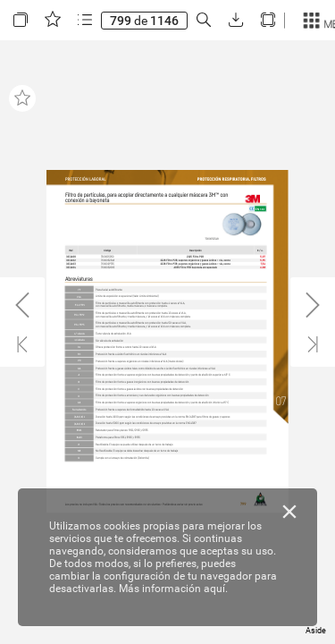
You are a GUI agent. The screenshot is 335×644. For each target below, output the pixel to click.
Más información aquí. (173, 589)
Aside (316, 631)
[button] (21, 20)
